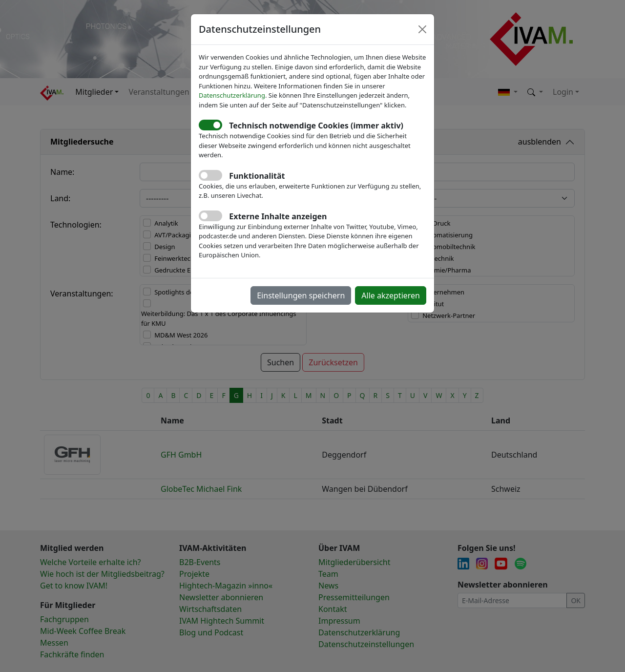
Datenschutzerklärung (232, 95)
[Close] (422, 29)
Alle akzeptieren (391, 295)
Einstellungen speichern (301, 295)
